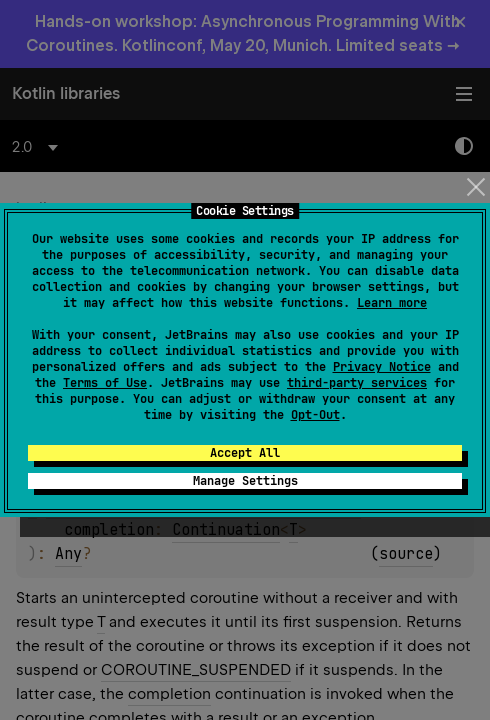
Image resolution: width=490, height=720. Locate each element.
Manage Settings (245, 481)
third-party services (357, 383)
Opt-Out (315, 415)
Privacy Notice (382, 367)
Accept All (245, 453)
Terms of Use (105, 383)
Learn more (392, 303)
